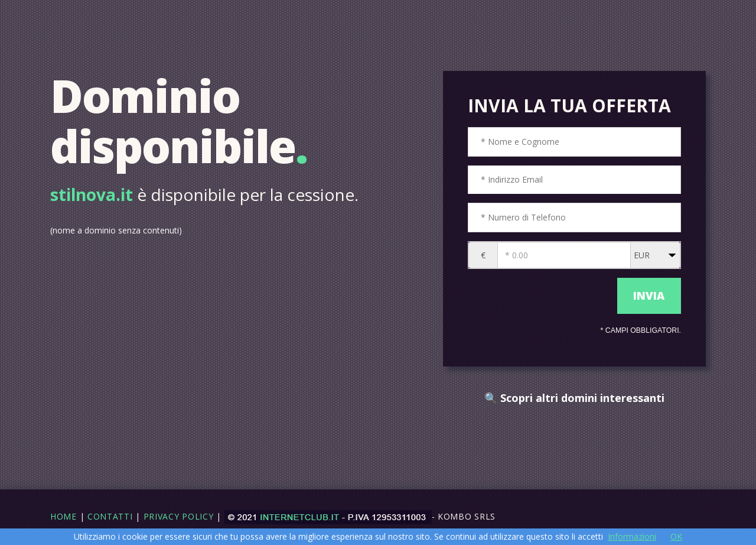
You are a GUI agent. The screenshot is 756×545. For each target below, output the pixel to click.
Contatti (110, 516)
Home (63, 516)
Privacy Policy (179, 516)
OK (676, 536)
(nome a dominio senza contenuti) (116, 230)
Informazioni (632, 536)
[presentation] (540, 296)
